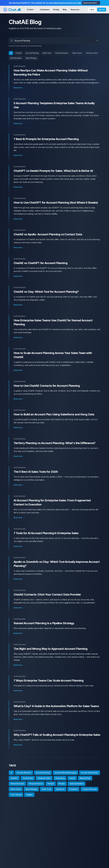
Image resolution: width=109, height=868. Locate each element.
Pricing (56, 9)
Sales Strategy (31, 58)
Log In (92, 9)
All (11, 53)
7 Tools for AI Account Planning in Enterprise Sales (46, 533)
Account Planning (32, 53)
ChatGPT (14, 778)
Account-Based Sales (90, 773)
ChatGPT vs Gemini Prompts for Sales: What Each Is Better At (53, 171)
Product (19, 53)
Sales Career (77, 53)
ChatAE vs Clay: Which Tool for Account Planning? (46, 292)
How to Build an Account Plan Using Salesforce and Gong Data (54, 414)
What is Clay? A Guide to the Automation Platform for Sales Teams (56, 706)
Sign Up (102, 9)
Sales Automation (77, 784)
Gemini (72, 778)
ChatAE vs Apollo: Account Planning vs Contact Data (48, 234)
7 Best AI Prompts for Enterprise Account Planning (46, 139)
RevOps (62, 784)
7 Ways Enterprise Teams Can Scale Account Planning (49, 681)
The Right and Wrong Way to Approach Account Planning (51, 649)
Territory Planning (89, 789)
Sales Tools (47, 53)
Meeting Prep (85, 778)
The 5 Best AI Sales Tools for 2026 (36, 472)
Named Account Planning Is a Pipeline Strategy (44, 623)
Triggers (29, 795)
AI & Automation (16, 58)
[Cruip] (12, 10)
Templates (73, 789)
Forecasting (60, 778)
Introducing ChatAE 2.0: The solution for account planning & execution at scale (54, 3)
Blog (65, 9)
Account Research (24, 773)
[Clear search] (97, 41)
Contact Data (28, 778)
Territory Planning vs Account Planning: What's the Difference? (55, 443)
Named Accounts (17, 784)
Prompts (51, 784)
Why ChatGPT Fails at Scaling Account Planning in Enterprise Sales (57, 735)
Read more (19, 88)
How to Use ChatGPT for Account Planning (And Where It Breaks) (56, 203)
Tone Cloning (16, 795)
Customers (45, 9)
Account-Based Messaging (65, 773)
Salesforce (60, 789)
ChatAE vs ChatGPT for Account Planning (41, 263)
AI (11, 773)
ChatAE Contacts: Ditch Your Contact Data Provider (47, 594)
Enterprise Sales (92, 53)
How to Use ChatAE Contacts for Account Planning (47, 386)
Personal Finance (62, 53)
